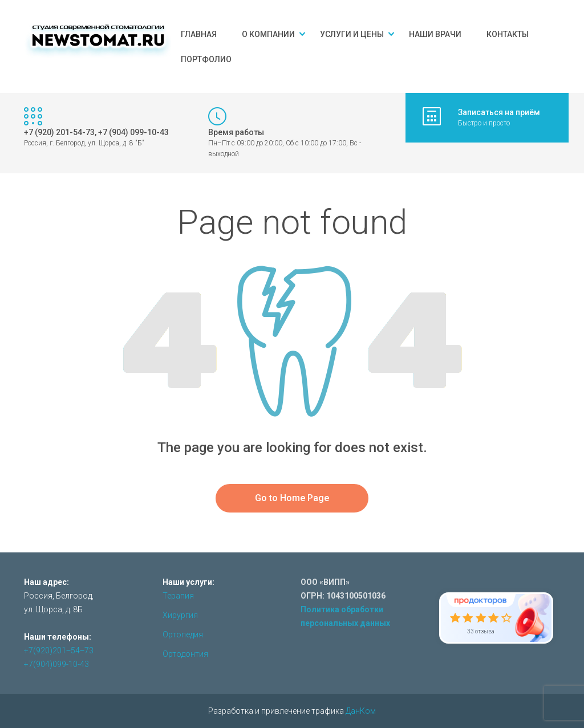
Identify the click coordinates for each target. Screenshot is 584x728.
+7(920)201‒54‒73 (59, 650)
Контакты (508, 34)
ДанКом (361, 711)
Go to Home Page (292, 498)
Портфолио (206, 59)
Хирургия (180, 615)
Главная (199, 34)
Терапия (178, 596)
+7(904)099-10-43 (56, 664)
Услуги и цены (352, 34)
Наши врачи (435, 34)
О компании (268, 34)
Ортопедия (183, 635)
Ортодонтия (185, 654)
